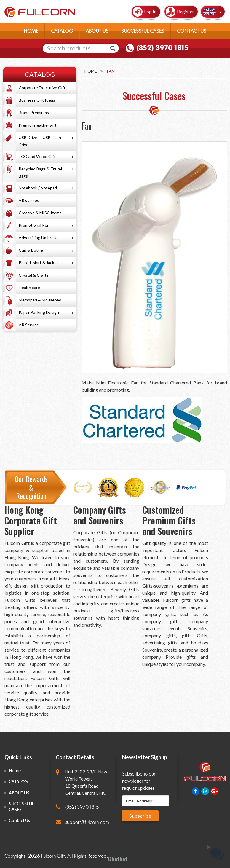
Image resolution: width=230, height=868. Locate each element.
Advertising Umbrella (38, 238)
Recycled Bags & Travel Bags (40, 172)
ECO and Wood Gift (37, 156)
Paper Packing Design (39, 312)
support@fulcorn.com (87, 822)
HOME (31, 31)
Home (91, 71)
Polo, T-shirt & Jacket (39, 263)
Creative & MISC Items (40, 213)
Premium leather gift (38, 125)
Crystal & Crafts (34, 275)
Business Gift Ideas (37, 100)
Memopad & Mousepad (40, 300)
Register (186, 12)
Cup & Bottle (31, 250)
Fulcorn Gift (53, 856)
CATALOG (62, 31)
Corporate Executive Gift (42, 88)
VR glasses (29, 200)
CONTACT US (192, 31)
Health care (29, 287)
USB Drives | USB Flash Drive (40, 141)
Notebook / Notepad (38, 188)
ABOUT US (97, 31)
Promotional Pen (34, 225)
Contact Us (19, 821)
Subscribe (140, 816)
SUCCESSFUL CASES (143, 31)
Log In (150, 12)
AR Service (29, 325)
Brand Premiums (34, 113)
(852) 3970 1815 (162, 48)
